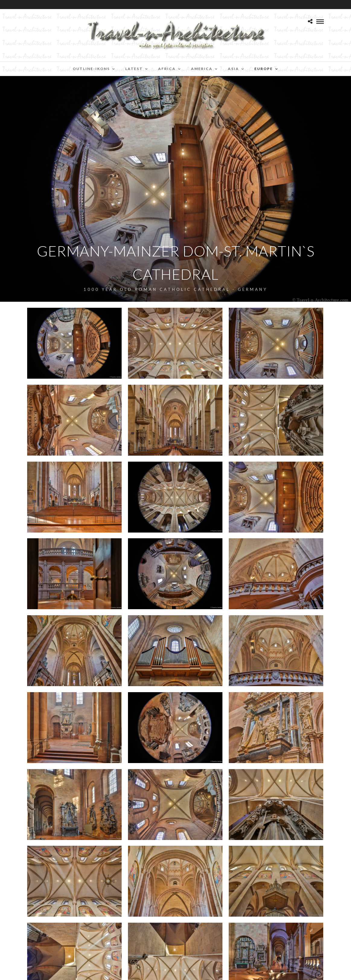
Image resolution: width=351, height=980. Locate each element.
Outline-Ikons (91, 69)
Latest (134, 69)
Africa (167, 69)
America (202, 69)
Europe (264, 69)
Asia (233, 69)
